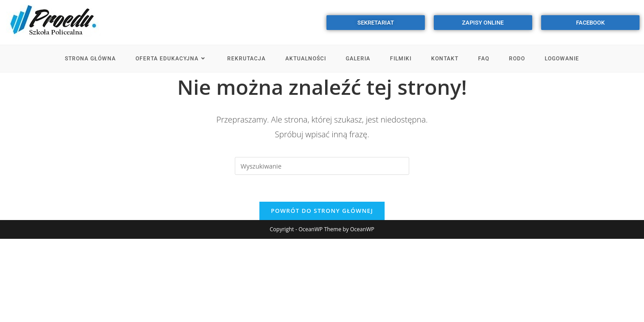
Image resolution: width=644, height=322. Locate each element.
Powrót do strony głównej (322, 211)
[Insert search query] (322, 166)
